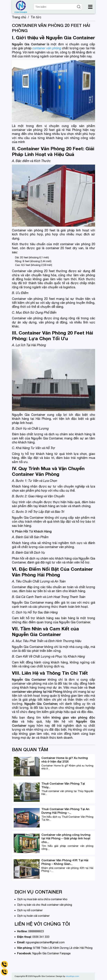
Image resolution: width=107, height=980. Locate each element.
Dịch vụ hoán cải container (33, 916)
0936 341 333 (41, 937)
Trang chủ (19, 17)
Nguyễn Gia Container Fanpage (51, 953)
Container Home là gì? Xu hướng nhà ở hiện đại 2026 (65, 760)
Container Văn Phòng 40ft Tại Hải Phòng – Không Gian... (65, 862)
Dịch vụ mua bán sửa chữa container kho (42, 899)
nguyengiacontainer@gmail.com (45, 942)
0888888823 (36, 931)
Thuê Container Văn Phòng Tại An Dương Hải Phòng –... (65, 811)
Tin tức (36, 17)
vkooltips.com (72, 976)
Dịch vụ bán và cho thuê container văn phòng (45, 905)
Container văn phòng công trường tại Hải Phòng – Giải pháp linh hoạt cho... (66, 838)
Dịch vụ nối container (30, 910)
